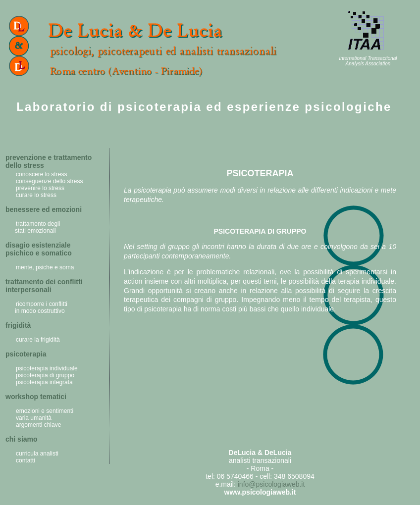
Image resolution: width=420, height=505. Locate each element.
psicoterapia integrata (44, 382)
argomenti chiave (38, 425)
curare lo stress (36, 195)
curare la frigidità (38, 340)
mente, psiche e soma (45, 267)
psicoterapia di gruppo (45, 375)
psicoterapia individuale (47, 368)
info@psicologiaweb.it (271, 484)
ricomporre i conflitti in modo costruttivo (39, 307)
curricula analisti (37, 454)
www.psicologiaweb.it (260, 492)
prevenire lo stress (40, 188)
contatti (26, 460)
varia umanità (34, 418)
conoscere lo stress (41, 174)
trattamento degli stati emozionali (35, 227)
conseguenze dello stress (49, 181)
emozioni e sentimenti (45, 411)
